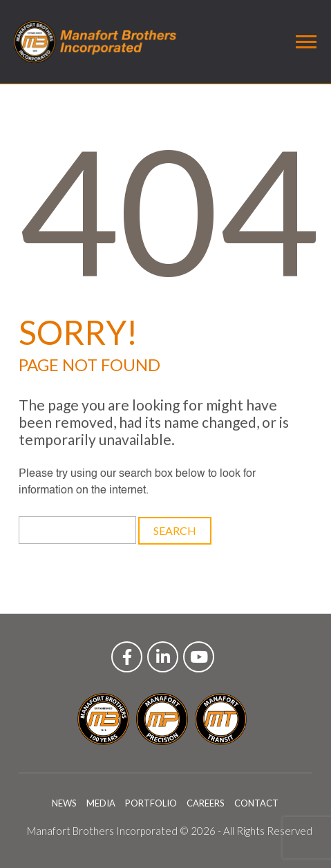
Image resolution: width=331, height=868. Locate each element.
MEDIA (101, 803)
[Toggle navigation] (306, 42)
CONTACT (256, 803)
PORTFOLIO (151, 803)
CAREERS (206, 803)
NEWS (64, 803)
